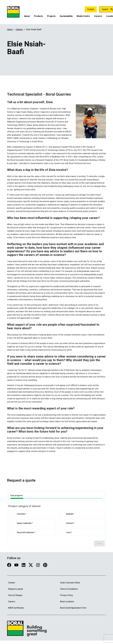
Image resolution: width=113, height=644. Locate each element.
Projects (51, 16)
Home (10, 29)
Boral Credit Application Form (73, 608)
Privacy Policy (67, 595)
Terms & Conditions (69, 589)
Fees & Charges (15, 595)
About (27, 16)
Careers (98, 16)
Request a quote (16, 589)
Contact (91, 9)
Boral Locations (67, 602)
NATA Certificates (16, 608)
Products (38, 16)
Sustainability (66, 16)
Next (99, 543)
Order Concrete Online (70, 583)
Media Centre (83, 16)
